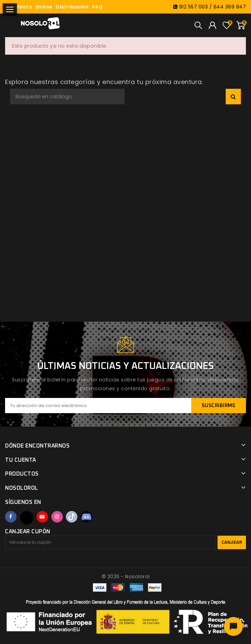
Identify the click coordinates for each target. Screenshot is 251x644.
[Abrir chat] (233, 626)
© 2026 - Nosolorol (126, 576)
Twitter (27, 518)
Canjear (232, 543)
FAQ (98, 7)
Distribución (72, 7)
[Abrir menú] (10, 9)
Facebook (11, 517)
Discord (86, 517)
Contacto (19, 7)
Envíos (44, 7)
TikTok (72, 517)
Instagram (57, 517)
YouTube (42, 517)
